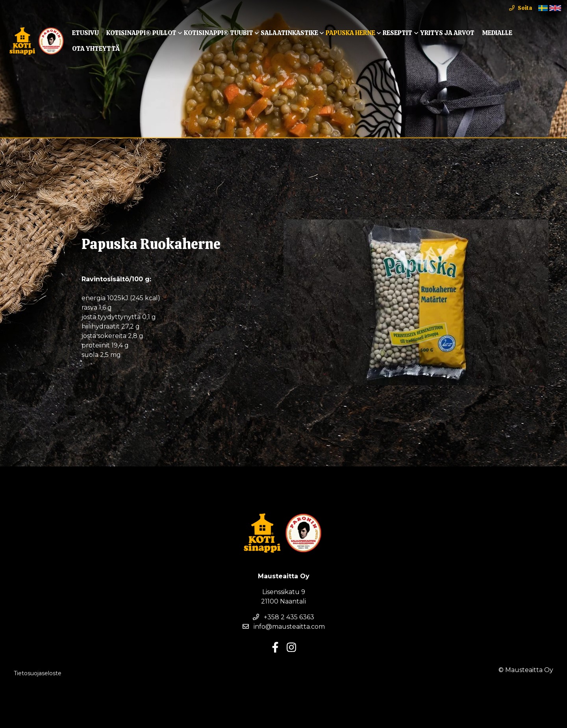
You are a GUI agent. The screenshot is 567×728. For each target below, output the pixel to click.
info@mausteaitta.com (284, 627)
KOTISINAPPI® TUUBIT (219, 33)
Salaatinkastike (289, 33)
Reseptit (397, 33)
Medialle (497, 33)
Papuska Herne (350, 33)
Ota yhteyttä (96, 49)
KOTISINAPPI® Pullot (141, 33)
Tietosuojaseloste (38, 673)
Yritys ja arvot (447, 33)
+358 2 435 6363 (283, 617)
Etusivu (85, 33)
